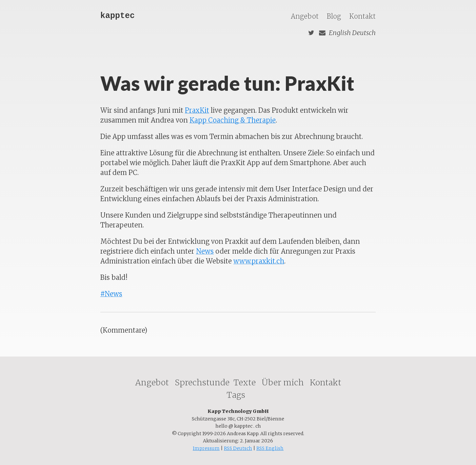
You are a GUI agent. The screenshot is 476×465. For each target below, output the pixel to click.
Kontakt (362, 16)
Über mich (284, 382)
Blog (335, 16)
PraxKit (197, 110)
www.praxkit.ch (259, 261)
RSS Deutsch (238, 448)
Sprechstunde (202, 382)
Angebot (306, 16)
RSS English (270, 448)
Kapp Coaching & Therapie (233, 120)
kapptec (118, 16)
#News (111, 294)
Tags (237, 395)
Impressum (206, 448)
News (205, 251)
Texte (246, 382)
